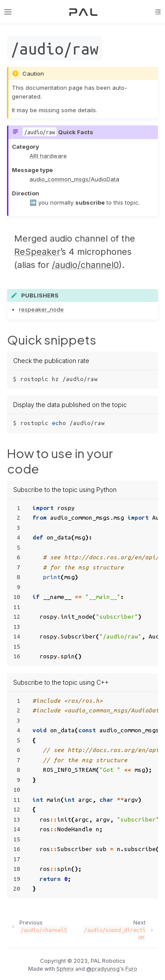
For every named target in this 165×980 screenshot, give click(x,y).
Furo (131, 969)
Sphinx (65, 969)
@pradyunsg (103, 969)
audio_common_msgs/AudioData (74, 179)
